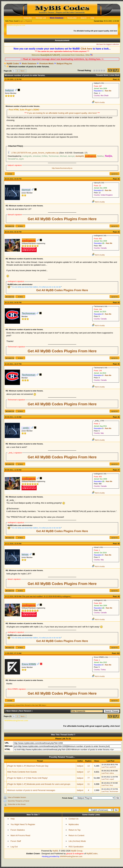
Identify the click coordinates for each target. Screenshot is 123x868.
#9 (119, 596)
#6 (119, 417)
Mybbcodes (74, 824)
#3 (119, 232)
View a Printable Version (17, 797)
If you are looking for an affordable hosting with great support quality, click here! (62, 113)
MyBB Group (77, 851)
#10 (118, 653)
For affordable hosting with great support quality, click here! (96, 31)
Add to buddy (98, 102)
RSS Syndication (76, 847)
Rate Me (108, 91)
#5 (119, 364)
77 (88, 778)
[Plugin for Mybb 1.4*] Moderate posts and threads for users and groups (39, 784)
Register (28, 21)
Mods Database (29, 64)
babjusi (80, 766)
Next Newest (25, 711)
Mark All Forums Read (20, 835)
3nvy (111, 785)
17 (88, 772)
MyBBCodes (92, 854)
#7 (119, 470)
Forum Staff (16, 841)
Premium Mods (47, 64)
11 (88, 784)
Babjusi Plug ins (64, 64)
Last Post (105, 767)
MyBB (55, 851)
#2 (119, 179)
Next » (23, 71)
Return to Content (76, 835)
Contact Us (73, 819)
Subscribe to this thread (17, 804)
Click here (86, 49)
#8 (119, 544)
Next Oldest (12, 711)
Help (13, 819)
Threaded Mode (102, 75)
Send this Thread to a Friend (18, 801)
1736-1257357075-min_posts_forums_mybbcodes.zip (35, 153)
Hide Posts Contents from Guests (22, 772)
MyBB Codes (13, 64)
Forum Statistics (18, 830)
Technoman (114, 791)
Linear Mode (115, 75)
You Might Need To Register (23, 824)
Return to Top (75, 830)
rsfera (112, 773)
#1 (119, 79)
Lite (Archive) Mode (77, 841)
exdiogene (66, 596)
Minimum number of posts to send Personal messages (31, 790)
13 (88, 766)
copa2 (112, 779)
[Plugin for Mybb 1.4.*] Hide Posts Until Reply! (27, 778)
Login (21, 21)
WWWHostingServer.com (71, 856)
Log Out (14, 847)
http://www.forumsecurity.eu (62, 168)
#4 (119, 303)
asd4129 (113, 767)
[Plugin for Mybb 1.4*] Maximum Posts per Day (28, 766)
